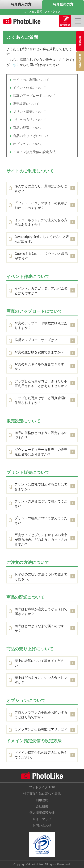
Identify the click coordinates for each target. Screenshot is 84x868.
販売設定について (26, 104)
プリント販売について (29, 112)
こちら (15, 65)
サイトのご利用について (31, 80)
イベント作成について (29, 88)
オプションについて (28, 144)
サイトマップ (42, 819)
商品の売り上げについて (31, 136)
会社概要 (42, 806)
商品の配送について (28, 128)
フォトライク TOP (42, 787)
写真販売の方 (63, 4)
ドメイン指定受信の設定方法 (34, 152)
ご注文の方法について (29, 120)
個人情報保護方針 (42, 813)
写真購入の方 (21, 4)
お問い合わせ (42, 825)
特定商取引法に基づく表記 (42, 794)
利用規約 (42, 800)
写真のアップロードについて (34, 96)
